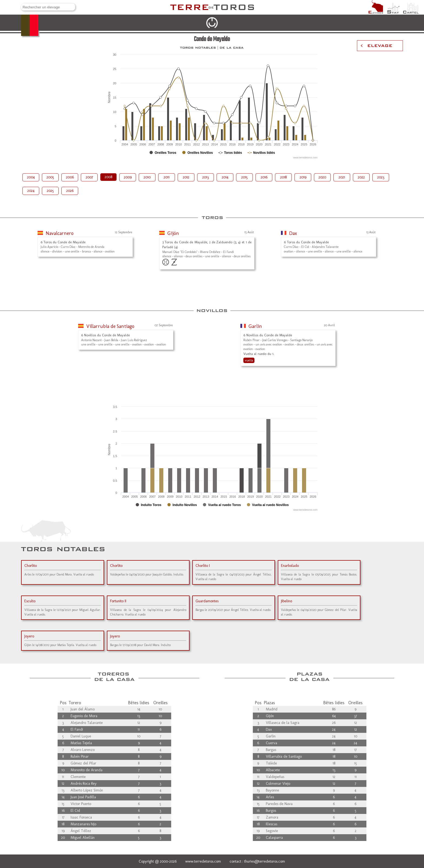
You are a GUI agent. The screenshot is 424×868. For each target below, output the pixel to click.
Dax (293, 233)
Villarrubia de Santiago (110, 326)
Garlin (255, 326)
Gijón (173, 233)
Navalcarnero (60, 233)
